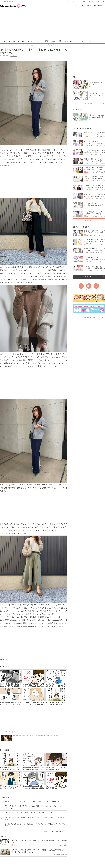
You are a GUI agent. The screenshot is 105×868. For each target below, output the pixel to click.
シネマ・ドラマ (79, 41)
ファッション (68, 41)
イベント (54, 41)
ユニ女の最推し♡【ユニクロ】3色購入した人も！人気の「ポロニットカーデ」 (30, 813)
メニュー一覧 (101, 1)
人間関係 (46, 41)
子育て (64, 1)
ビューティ (79, 1)
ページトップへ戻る (89, 317)
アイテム (38, 41)
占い (89, 1)
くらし (68, 1)
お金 (18, 41)
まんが (85, 1)
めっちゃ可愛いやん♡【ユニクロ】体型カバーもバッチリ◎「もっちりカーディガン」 (32, 802)
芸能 (60, 41)
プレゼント (94, 1)
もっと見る (89, 103)
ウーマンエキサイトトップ (83, 5)
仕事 (13, 41)
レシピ (73, 1)
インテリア (30, 41)
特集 (74, 77)
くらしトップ (6, 41)
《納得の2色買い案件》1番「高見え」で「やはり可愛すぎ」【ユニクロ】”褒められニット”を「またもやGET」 (35, 807)
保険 (23, 41)
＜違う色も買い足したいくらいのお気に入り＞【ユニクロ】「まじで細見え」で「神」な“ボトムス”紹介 (35, 825)
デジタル (89, 41)
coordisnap (14, 56)
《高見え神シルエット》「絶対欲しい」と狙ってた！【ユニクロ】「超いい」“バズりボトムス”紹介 (34, 818)
